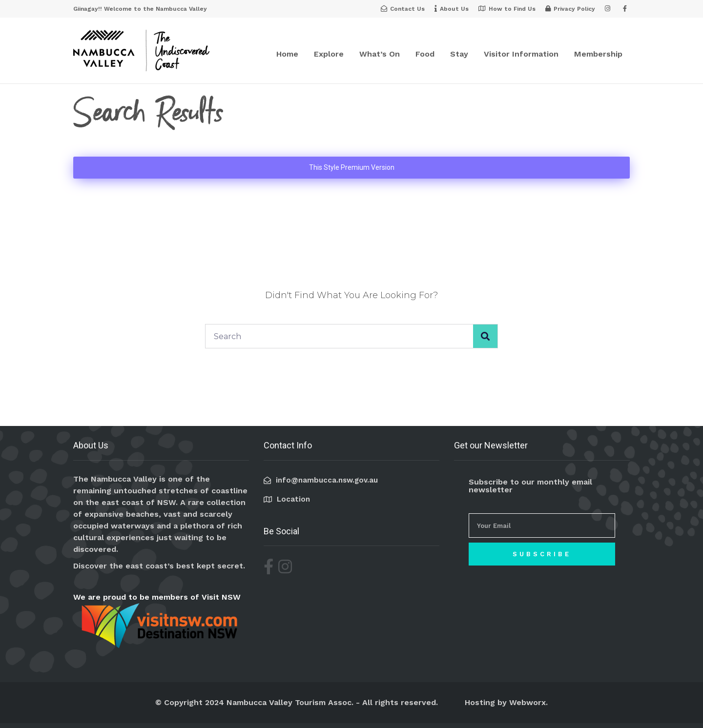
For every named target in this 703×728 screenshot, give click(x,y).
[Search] (485, 336)
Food (425, 54)
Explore (329, 54)
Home (287, 54)
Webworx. (528, 702)
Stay (459, 54)
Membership (598, 54)
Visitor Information (521, 54)
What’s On (380, 54)
